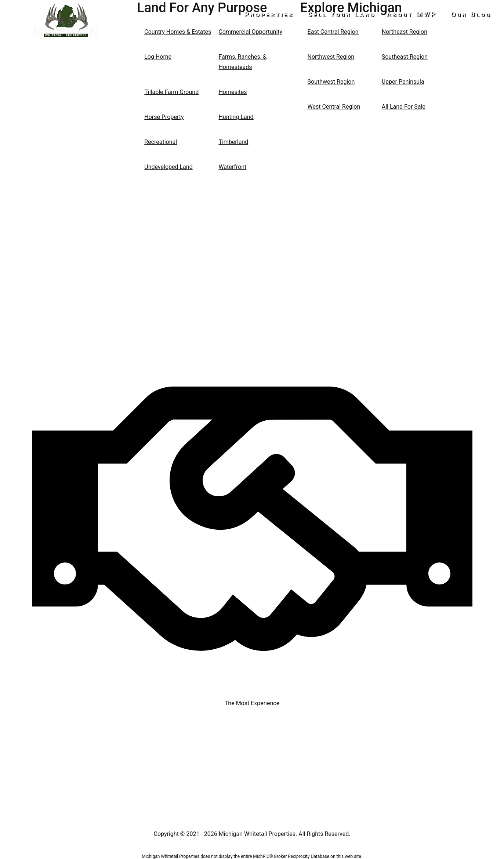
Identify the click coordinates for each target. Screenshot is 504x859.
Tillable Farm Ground (171, 92)
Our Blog (471, 14)
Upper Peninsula (403, 82)
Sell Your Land (345, 14)
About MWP (415, 14)
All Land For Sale (404, 107)
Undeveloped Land (168, 167)
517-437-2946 (66, 50)
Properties (275, 14)
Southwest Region (331, 82)
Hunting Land (236, 117)
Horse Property (164, 117)
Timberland (233, 142)
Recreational (161, 142)
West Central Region (334, 107)
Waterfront (232, 167)
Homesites (233, 92)
